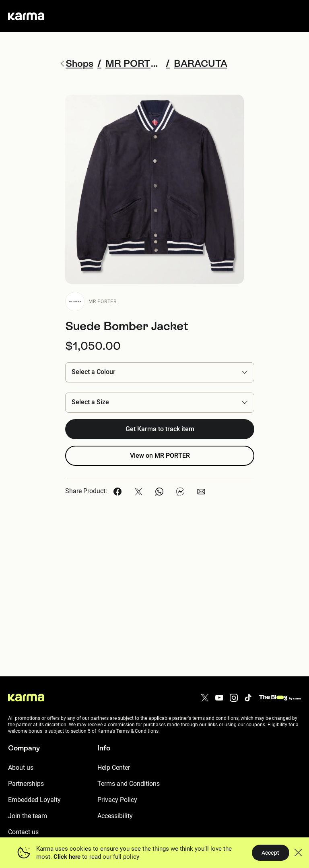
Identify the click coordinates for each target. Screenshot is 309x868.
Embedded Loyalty (34, 800)
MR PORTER (102, 302)
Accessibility (115, 816)
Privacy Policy (117, 800)
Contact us (23, 832)
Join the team (28, 816)
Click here (67, 857)
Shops (76, 63)
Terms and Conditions (129, 784)
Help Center (114, 768)
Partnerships (26, 784)
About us (21, 768)
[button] (160, 372)
